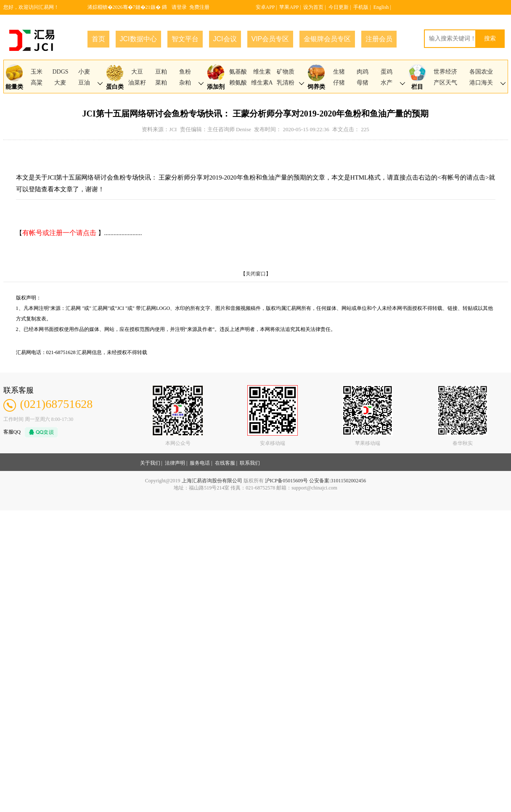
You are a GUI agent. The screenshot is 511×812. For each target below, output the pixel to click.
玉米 (37, 72)
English (381, 7)
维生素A (262, 83)
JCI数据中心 (138, 39)
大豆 (137, 72)
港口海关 (481, 83)
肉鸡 (363, 72)
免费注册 (199, 7)
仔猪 (339, 83)
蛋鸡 (387, 72)
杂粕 (185, 83)
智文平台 (185, 39)
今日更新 (339, 7)
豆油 (84, 83)
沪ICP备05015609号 (287, 481)
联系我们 (250, 463)
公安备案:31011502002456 (338, 481)
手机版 (361, 7)
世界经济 (445, 72)
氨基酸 (238, 72)
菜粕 (161, 83)
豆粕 (161, 72)
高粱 (37, 83)
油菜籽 (137, 83)
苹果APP (289, 7)
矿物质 (286, 72)
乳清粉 (286, 83)
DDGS (60, 72)
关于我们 (150, 463)
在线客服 (225, 463)
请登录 (179, 7)
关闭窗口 (256, 274)
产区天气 (445, 83)
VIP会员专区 (270, 39)
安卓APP (265, 7)
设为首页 (313, 7)
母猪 (363, 83)
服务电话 (200, 463)
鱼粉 (185, 72)
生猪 (339, 72)
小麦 (84, 72)
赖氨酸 (238, 83)
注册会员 (379, 39)
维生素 (262, 72)
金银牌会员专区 (327, 39)
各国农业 (481, 72)
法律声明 (175, 463)
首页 (98, 39)
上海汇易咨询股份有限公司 (212, 481)
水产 (387, 83)
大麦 (60, 83)
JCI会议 (225, 39)
